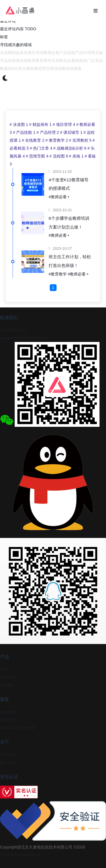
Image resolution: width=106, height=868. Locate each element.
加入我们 (8, 763)
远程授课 (12, 61)
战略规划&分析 (71, 148)
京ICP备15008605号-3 (20, 855)
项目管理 (36, 53)
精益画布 (20, 53)
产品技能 (67, 53)
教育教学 (44, 61)
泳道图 (6, 53)
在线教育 (28, 61)
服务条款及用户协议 (18, 728)
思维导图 (46, 68)
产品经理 (83, 53)
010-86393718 (13, 330)
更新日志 (8, 677)
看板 (78, 68)
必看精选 (75, 61)
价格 (4, 669)
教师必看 (51, 53)
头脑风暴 (30, 68)
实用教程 (59, 61)
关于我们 (8, 755)
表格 (70, 68)
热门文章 (91, 61)
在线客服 (8, 712)
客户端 (6, 685)
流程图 (60, 68)
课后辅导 (72, 132)
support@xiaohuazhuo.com (24, 338)
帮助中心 (8, 720)
